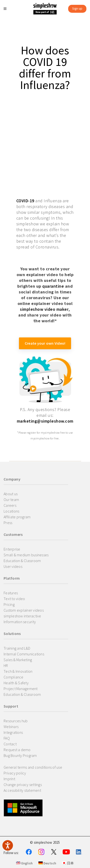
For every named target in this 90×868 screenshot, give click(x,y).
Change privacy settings (23, 785)
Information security (20, 622)
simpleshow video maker (44, 309)
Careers (10, 505)
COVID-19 (25, 201)
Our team (11, 500)
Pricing (9, 604)
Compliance (14, 677)
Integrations (13, 732)
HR (6, 665)
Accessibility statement (22, 790)
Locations (11, 511)
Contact (10, 744)
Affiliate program (17, 517)
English (24, 863)
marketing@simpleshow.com (45, 421)
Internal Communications (24, 654)
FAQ (7, 738)
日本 (68, 863)
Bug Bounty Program (20, 755)
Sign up (77, 9)
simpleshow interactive (22, 616)
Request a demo (17, 750)
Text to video (14, 599)
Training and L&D (17, 648)
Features (11, 593)
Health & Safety (16, 683)
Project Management (21, 689)
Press (8, 523)
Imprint (9, 779)
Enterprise (12, 549)
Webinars (11, 727)
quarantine (53, 286)
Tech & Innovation (18, 671)
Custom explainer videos (24, 610)
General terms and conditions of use (33, 767)
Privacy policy (15, 773)
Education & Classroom (22, 561)
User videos (13, 566)
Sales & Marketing (18, 660)
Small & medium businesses (26, 555)
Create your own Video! (45, 343)
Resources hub (16, 721)
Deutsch (47, 863)
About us (11, 494)
